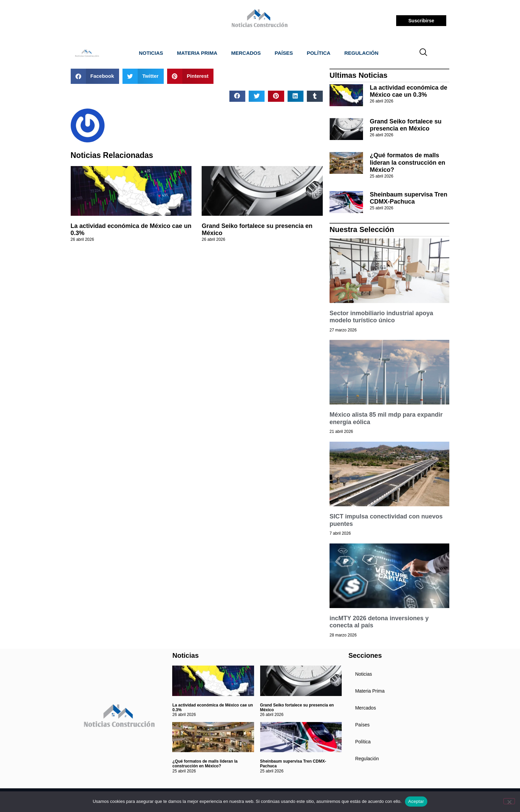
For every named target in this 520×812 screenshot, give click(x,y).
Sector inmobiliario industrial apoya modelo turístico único (381, 317)
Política (319, 53)
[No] (509, 801)
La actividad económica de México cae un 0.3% (409, 91)
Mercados (246, 53)
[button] (95, 76)
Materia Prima (197, 53)
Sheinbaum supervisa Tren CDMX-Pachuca (409, 198)
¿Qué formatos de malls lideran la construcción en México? (408, 163)
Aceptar (416, 801)
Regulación (361, 53)
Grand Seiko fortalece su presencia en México (406, 125)
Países (284, 53)
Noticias (151, 53)
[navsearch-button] (423, 53)
